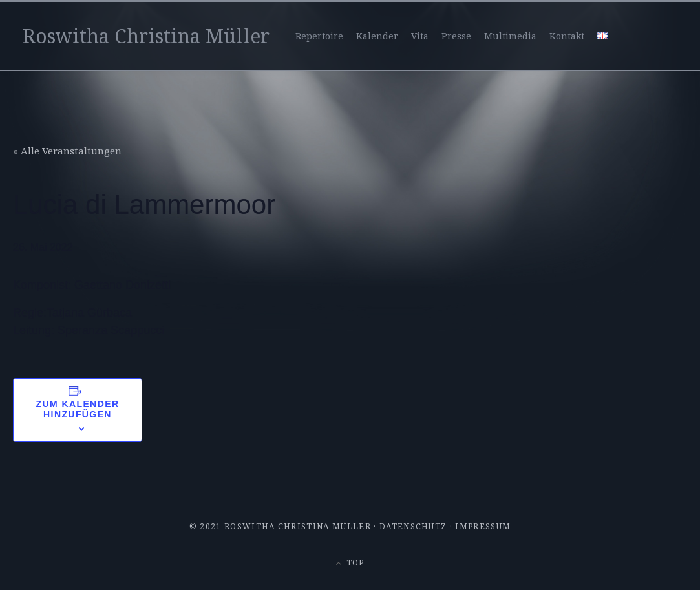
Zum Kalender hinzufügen (78, 409)
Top (350, 563)
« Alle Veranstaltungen (67, 151)
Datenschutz (413, 526)
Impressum (483, 526)
